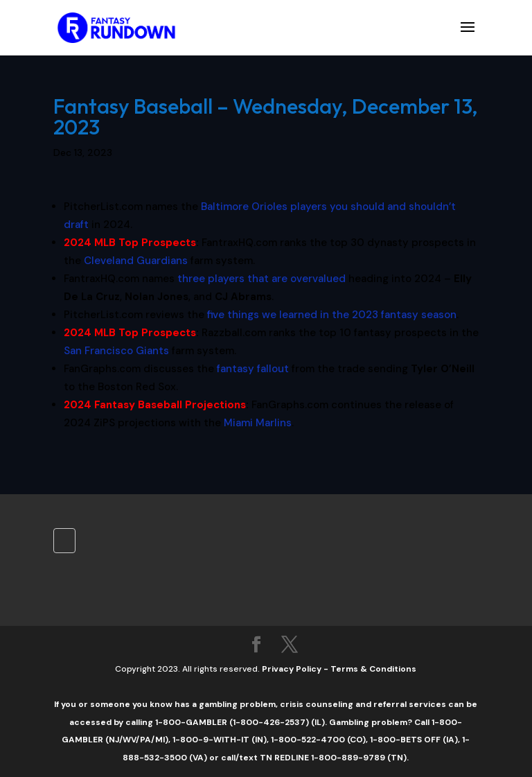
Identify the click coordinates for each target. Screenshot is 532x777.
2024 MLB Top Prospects (130, 243)
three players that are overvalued (261, 279)
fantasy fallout (253, 369)
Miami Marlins (258, 423)
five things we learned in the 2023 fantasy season (332, 315)
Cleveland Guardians (136, 261)
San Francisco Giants (116, 351)
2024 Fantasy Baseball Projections (155, 405)
